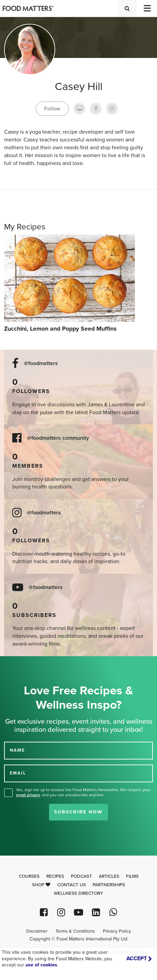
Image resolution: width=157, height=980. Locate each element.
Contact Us (72, 885)
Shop (41, 885)
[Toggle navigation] (147, 8)
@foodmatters (41, 364)
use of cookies (41, 965)
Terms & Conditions (75, 931)
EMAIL (18, 773)
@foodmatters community (58, 438)
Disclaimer (37, 931)
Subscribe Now (78, 812)
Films (132, 876)
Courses (29, 876)
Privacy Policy (117, 931)
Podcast (81, 876)
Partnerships (109, 885)
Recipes (55, 876)
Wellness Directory (78, 893)
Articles (109, 876)
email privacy (28, 795)
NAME (17, 750)
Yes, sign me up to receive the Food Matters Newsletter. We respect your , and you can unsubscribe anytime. (83, 792)
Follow (52, 109)
